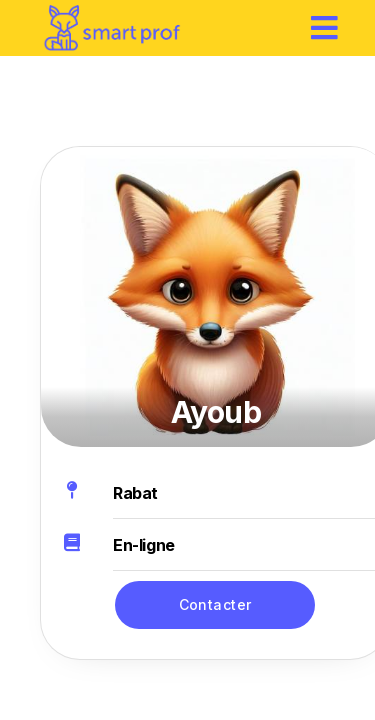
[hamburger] (325, 27)
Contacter (215, 604)
